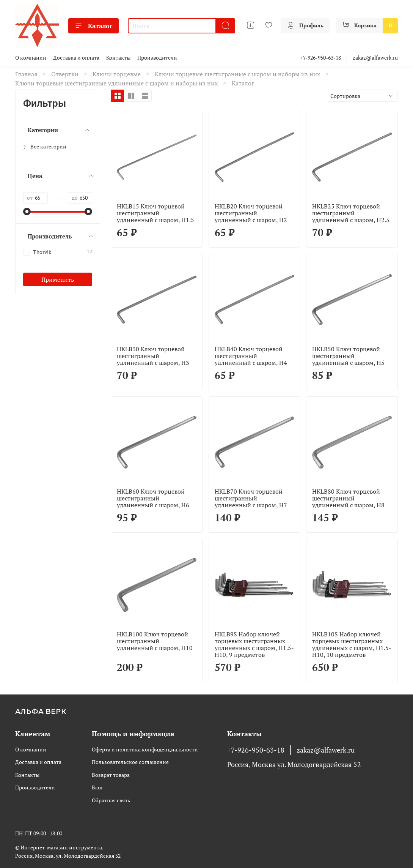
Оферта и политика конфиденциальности (145, 749)
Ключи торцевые (117, 74)
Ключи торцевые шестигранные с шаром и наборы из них (237, 74)
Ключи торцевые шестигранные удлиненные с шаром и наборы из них (116, 83)
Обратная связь (111, 800)
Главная (26, 74)
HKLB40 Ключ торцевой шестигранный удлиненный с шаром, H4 (251, 356)
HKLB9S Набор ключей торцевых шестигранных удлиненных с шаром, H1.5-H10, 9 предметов (254, 644)
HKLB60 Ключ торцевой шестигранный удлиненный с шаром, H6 (153, 498)
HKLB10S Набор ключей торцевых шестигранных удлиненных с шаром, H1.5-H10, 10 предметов (352, 644)
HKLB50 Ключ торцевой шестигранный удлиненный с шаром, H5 (348, 356)
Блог (97, 787)
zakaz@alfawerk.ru (375, 58)
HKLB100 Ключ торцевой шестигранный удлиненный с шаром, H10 (155, 641)
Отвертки (65, 74)
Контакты (118, 58)
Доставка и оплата (76, 58)
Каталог (93, 26)
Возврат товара (111, 775)
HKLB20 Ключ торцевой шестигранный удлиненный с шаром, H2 (251, 213)
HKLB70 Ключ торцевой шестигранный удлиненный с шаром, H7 (251, 498)
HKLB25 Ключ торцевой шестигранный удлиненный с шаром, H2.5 (351, 213)
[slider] (27, 211)
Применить (58, 279)
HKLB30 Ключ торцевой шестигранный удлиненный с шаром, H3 (153, 356)
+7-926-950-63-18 (321, 58)
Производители (157, 58)
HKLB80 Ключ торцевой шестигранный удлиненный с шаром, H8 (348, 498)
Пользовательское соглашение (130, 762)
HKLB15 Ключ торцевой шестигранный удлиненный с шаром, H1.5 (155, 213)
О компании (31, 58)
